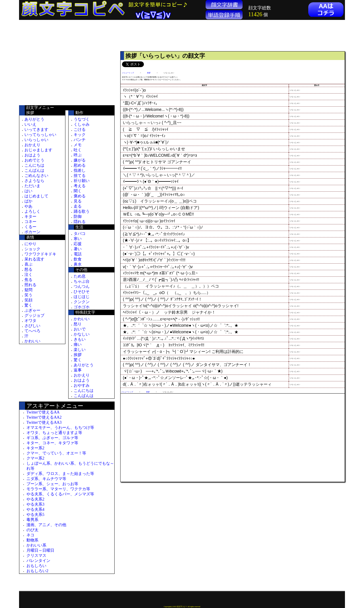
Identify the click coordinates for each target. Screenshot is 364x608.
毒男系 (32, 520)
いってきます (36, 130)
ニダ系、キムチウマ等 (46, 479)
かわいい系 (36, 545)
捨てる (80, 176)
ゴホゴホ (82, 307)
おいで (80, 329)
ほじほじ (82, 297)
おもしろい (36, 566)
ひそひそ (82, 292)
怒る (28, 269)
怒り (78, 324)
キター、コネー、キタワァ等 (52, 443)
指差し (80, 170)
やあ (28, 206)
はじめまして (36, 196)
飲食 (78, 259)
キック (80, 135)
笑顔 (28, 300)
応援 (78, 244)
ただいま (32, 186)
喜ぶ (28, 264)
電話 (78, 254)
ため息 (80, 276)
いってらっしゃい (40, 135)
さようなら (34, 181)
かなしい (82, 334)
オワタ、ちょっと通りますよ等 (54, 433)
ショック (32, 249)
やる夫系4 (35, 509)
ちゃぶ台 (82, 281)
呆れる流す (34, 259)
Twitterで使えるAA (43, 412)
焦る (28, 280)
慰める (80, 165)
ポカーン (32, 232)
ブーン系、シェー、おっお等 (52, 484)
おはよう (32, 155)
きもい (80, 339)
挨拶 (78, 355)
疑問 (28, 290)
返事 (78, 370)
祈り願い (82, 181)
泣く (28, 275)
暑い (78, 249)
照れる (30, 285)
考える (80, 186)
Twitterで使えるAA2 (44, 417)
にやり (30, 244)
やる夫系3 (35, 504)
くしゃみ (82, 124)
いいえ (30, 124)
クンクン (82, 302)
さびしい (32, 326)
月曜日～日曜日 (40, 550)
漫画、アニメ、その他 (46, 525)
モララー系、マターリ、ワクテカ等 (58, 489)
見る (78, 201)
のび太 (32, 530)
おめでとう (34, 160)
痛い (78, 345)
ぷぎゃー (32, 310)
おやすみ (82, 385)
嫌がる (80, 160)
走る (78, 206)
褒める (80, 196)
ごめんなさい (36, 176)
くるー (30, 227)
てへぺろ (32, 331)
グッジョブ (34, 316)
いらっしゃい (36, 140)
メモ (78, 145)
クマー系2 (35, 458)
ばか (28, 201)
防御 (78, 217)
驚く (28, 305)
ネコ (30, 535)
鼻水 (78, 264)
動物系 (32, 540)
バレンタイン (38, 561)
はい (28, 191)
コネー (30, 222)
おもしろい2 (37, 571)
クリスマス (36, 556)
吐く (78, 150)
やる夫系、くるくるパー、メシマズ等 (60, 494)
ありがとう (34, 119)
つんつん (82, 287)
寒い (78, 239)
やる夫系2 (35, 499)
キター (30, 217)
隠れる (80, 222)
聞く (78, 191)
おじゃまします (38, 150)
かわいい (32, 341)
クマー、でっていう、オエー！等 (56, 453)
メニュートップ (128, 73)
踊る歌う (82, 211)
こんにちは (34, 165)
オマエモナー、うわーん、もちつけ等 (60, 428)
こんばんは (34, 170)
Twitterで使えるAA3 (44, 422)
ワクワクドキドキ (40, 254)
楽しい (80, 350)
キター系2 (35, 448)
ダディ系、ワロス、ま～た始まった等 (60, 474)
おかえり (32, 145)
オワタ (30, 321)
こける (80, 130)
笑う (28, 295)
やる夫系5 (35, 515)
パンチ (80, 140)
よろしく (32, 211)
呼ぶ (78, 155)
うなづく (82, 119)
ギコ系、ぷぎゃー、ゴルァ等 (52, 438)
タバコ (80, 234)
